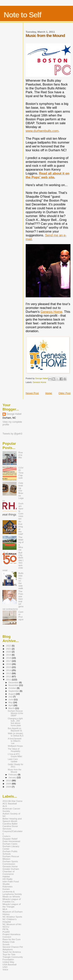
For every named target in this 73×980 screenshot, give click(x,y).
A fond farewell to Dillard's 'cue (15, 741)
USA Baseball (10, 964)
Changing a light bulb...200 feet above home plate (15, 722)
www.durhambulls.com (42, 131)
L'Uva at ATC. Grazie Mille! (15, 755)
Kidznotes (7, 886)
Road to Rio (21, 455)
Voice (5, 969)
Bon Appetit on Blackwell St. (15, 729)
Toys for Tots (9, 954)
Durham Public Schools (10, 853)
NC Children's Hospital (10, 920)
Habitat (6, 876)
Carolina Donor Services (10, 827)
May (11, 702)
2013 (9, 673)
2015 (9, 667)
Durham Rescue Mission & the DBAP (15, 713)
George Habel (14, 414)
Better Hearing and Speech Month (12, 820)
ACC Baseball (10, 803)
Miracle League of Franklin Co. (12, 900)
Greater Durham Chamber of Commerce (11, 871)
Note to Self (22, 15)
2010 (9, 780)
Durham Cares (10, 844)
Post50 (6, 932)
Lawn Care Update (13, 760)
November (14, 685)
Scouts (6, 944)
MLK (5, 909)
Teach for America (12, 952)
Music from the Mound (15, 771)
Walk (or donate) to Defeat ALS (16, 735)
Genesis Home (51, 312)
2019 (9, 655)
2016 (9, 664)
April (11, 705)
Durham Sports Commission (10, 863)
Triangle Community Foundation (13, 958)
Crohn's (6, 836)
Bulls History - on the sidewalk (21, 581)
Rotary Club (9, 942)
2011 (9, 679)
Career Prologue (21, 616)
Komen (6, 889)
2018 (9, 658)
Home (49, 393)
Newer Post (32, 393)
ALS (5, 806)
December (14, 682)
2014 (9, 670)
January (13, 777)
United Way (8, 962)
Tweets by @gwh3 (12, 434)
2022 (9, 646)
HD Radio (7, 879)
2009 (9, 784)
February (13, 775)
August (12, 694)
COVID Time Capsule (21, 473)
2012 (9, 676)
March (12, 708)
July (11, 697)
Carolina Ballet (10, 824)
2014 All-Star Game (12, 801)
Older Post (65, 393)
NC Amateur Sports (12, 917)
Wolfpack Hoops (15, 746)
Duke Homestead (11, 841)
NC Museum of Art (12, 924)
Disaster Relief (10, 839)
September (14, 691)
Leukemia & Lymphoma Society (12, 893)
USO (5, 967)
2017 (9, 661)
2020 (9, 652)
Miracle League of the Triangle (12, 905)
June (11, 700)
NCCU (6, 927)
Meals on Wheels (11, 897)
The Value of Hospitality (14, 750)
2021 (9, 649)
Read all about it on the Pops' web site (47, 175)
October (13, 688)
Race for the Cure (12, 939)
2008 (9, 787)
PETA (5, 929)
